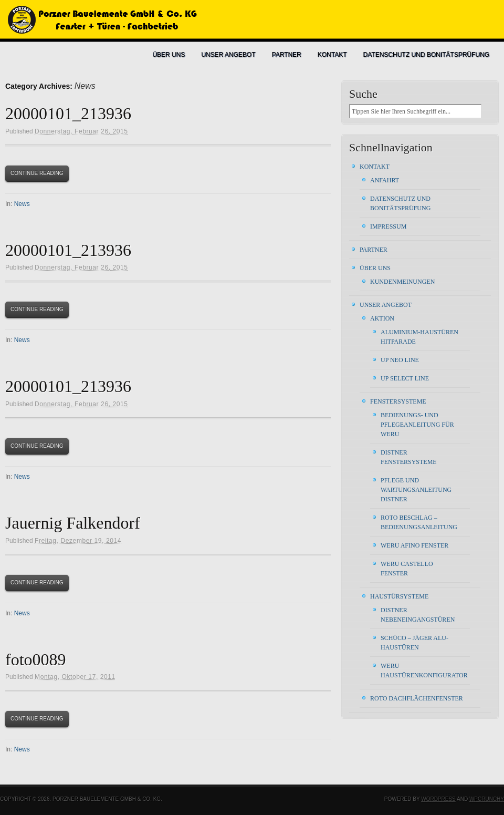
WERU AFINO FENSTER (414, 545)
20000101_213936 (68, 114)
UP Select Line (405, 378)
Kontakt (332, 55)
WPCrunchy (487, 799)
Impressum (388, 226)
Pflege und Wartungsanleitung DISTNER (416, 490)
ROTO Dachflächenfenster (417, 698)
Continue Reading (37, 173)
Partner (287, 55)
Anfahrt (385, 180)
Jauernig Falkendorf (73, 523)
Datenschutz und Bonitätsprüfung (426, 55)
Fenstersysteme (398, 401)
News (22, 204)
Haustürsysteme (399, 596)
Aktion (382, 318)
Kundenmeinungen (402, 282)
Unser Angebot (228, 55)
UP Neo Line (400, 360)
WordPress (438, 799)
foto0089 (36, 659)
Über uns (169, 55)
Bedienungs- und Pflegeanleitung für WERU (417, 425)
